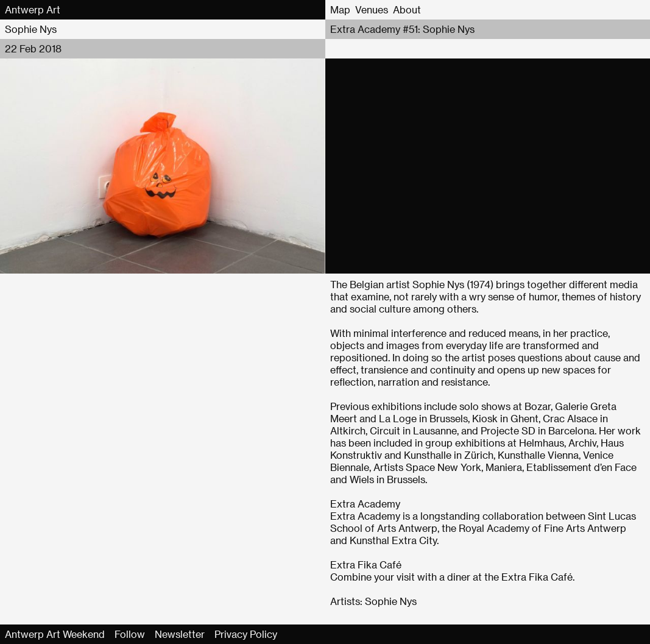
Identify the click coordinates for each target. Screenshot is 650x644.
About (407, 9)
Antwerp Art (33, 9)
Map (340, 9)
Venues (372, 9)
